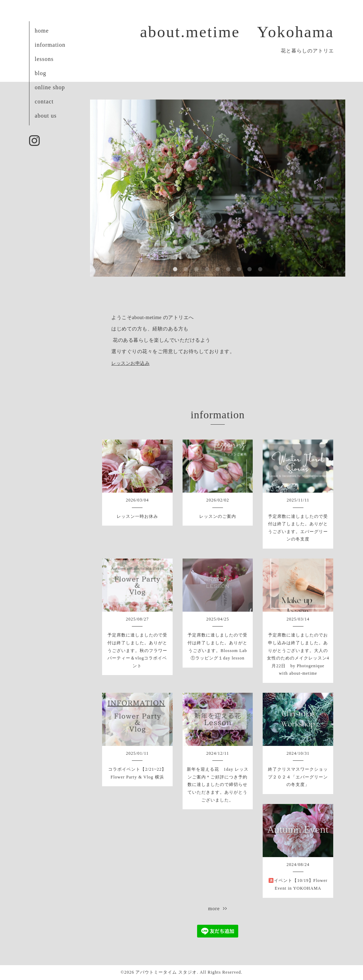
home (42, 31)
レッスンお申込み (130, 363)
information (50, 45)
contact (44, 101)
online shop (50, 87)
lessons (44, 59)
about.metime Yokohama (237, 32)
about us (46, 116)
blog (40, 73)
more (218, 909)
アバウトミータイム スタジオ (166, 972)
